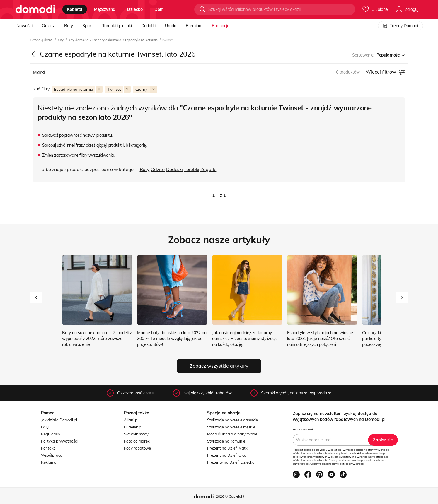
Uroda (171, 26)
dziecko (135, 9)
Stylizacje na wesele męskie (231, 427)
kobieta (75, 9)
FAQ (45, 427)
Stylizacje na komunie (226, 441)
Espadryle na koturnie (142, 40)
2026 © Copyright (230, 496)
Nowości (24, 26)
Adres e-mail (303, 429)
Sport (88, 26)
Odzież (48, 26)
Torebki (191, 169)
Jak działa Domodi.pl (59, 420)
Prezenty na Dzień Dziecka (231, 462)
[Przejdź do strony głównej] (35, 9)
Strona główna (42, 40)
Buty (69, 26)
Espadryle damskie (107, 40)
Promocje (221, 26)
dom (159, 9)
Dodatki (148, 26)
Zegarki (208, 169)
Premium (194, 26)
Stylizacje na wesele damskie (232, 420)
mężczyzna (105, 9)
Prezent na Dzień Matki (228, 448)
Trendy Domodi (400, 26)
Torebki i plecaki (117, 26)
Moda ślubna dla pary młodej (233, 434)
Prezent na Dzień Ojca (227, 455)
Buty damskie (78, 40)
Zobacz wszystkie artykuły (219, 366)
